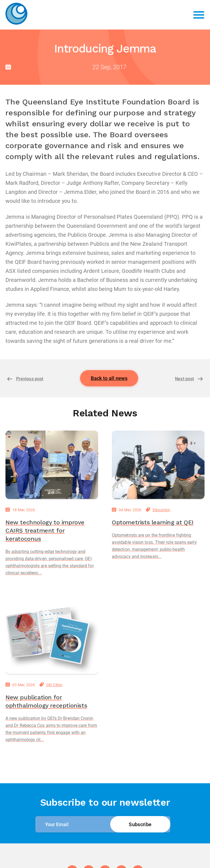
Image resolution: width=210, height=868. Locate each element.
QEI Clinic (54, 685)
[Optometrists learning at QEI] (158, 465)
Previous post (30, 379)
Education (161, 510)
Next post (184, 379)
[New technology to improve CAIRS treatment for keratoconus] (52, 465)
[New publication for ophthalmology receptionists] (52, 640)
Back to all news (109, 378)
